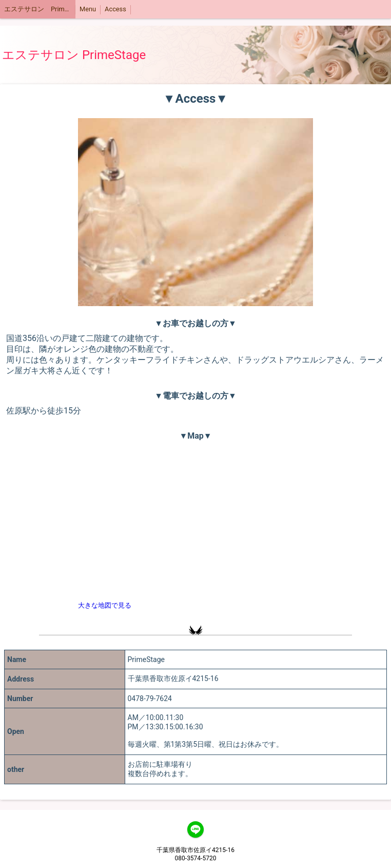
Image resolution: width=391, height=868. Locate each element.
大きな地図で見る (105, 605)
